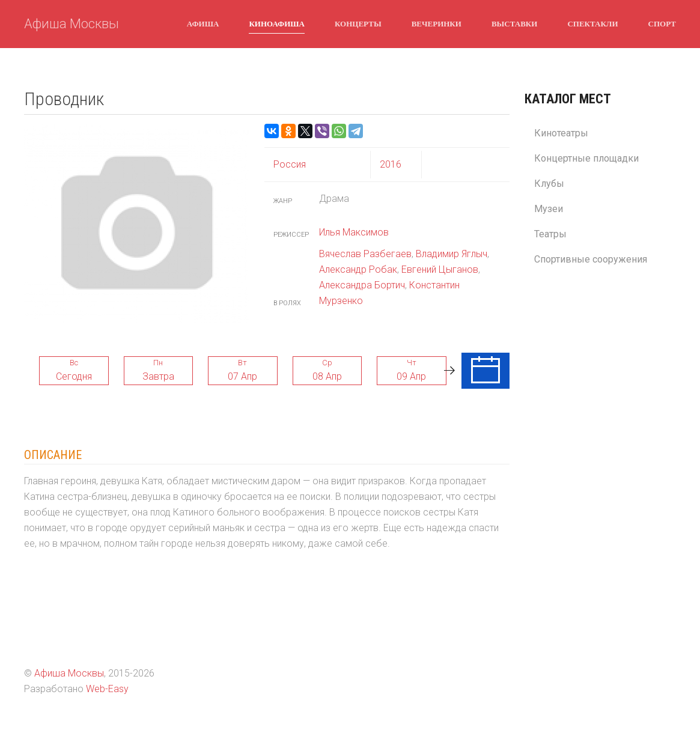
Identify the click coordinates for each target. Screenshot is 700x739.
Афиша (203, 23)
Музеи (549, 209)
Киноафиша (277, 23)
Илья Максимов (354, 232)
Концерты (358, 23)
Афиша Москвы (72, 24)
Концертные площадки (586, 158)
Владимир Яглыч (452, 254)
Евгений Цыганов (440, 269)
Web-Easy (107, 689)
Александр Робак (358, 269)
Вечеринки (437, 23)
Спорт (662, 23)
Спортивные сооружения (591, 259)
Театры (550, 234)
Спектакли (592, 23)
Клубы (549, 184)
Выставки (514, 23)
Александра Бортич (362, 285)
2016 (391, 164)
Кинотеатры (561, 133)
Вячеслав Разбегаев (365, 254)
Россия (290, 164)
